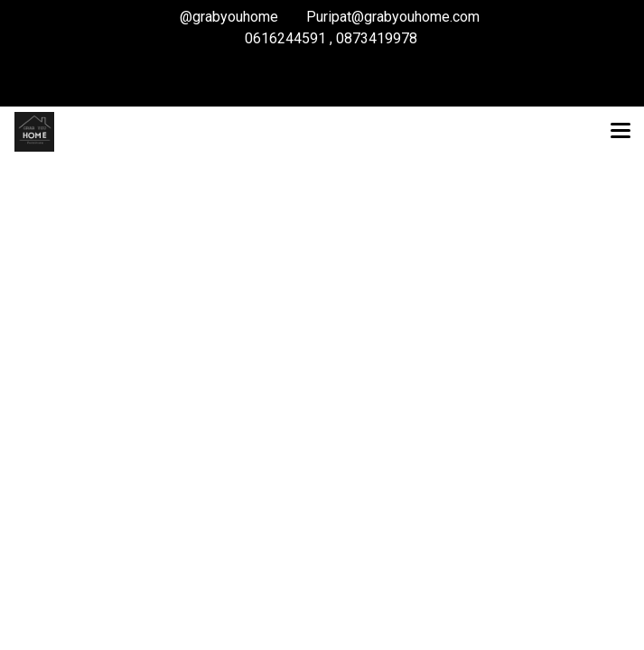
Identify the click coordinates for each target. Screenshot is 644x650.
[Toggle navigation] (621, 132)
